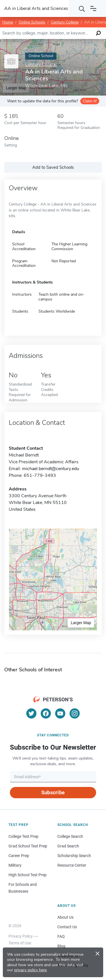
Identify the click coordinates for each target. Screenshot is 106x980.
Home (8, 22)
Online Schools (32, 22)
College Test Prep (23, 836)
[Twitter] (31, 713)
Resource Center (72, 865)
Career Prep (19, 856)
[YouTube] (60, 713)
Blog (61, 946)
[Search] (82, 8)
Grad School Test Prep (28, 846)
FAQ (61, 936)
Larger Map (81, 623)
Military (15, 865)
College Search (70, 836)
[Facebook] (46, 713)
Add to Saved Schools (53, 167)
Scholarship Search (74, 856)
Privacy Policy (21, 936)
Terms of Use (20, 943)
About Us (65, 917)
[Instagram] (75, 713)
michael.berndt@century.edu (51, 469)
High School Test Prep (28, 875)
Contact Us (67, 927)
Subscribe (53, 792)
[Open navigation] (93, 8)
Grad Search (68, 846)
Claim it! (90, 101)
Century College (65, 22)
